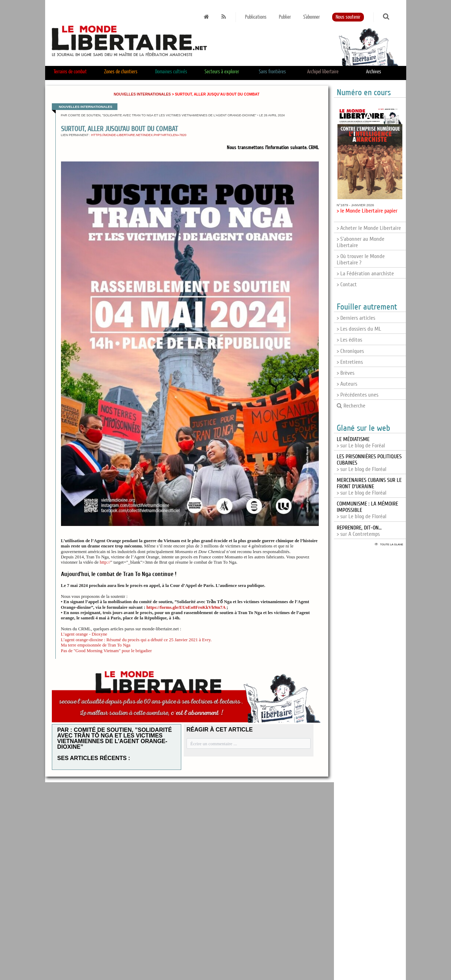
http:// (105, 562)
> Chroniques (350, 351)
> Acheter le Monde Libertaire (369, 228)
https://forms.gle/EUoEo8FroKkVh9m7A (186, 607)
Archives (374, 72)
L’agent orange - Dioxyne (84, 634)
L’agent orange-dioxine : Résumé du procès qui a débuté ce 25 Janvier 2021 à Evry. (136, 640)
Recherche (351, 406)
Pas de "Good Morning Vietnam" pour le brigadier (106, 651)
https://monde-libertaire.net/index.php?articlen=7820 (139, 135)
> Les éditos (349, 340)
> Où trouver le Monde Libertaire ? (361, 259)
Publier (285, 17)
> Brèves (346, 373)
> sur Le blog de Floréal (369, 486)
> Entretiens (350, 362)
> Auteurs (347, 384)
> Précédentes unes (358, 395)
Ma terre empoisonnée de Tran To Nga (96, 645)
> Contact (347, 284)
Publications (256, 17)
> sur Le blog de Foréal (361, 442)
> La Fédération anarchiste (365, 274)
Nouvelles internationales (142, 94)
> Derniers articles (356, 318)
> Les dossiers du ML (359, 329)
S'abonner (312, 17)
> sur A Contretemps (359, 531)
